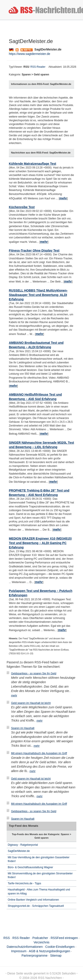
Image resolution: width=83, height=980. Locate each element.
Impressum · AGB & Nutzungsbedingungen (41, 951)
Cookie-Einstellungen (60, 947)
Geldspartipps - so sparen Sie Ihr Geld (34, 673)
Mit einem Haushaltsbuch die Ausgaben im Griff (39, 753)
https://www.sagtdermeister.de (30, 54)
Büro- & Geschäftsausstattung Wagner (30, 867)
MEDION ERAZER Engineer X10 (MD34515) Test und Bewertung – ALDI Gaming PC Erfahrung (40, 543)
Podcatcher (40, 938)
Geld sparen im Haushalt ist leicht (31, 703)
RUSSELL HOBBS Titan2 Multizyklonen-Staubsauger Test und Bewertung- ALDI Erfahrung (38, 295)
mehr (63, 198)
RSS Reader (21, 938)
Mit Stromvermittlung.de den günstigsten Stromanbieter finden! (40, 875)
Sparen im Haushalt (23, 728)
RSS (7, 938)
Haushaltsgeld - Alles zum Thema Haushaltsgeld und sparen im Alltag (39, 891)
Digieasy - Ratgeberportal (23, 845)
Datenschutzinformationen (25, 947)
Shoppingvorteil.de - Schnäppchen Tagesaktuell (36, 906)
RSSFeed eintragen (64, 938)
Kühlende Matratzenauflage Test (33, 164)
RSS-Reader (38, 67)
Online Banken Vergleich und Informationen (33, 900)
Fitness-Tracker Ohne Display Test (34, 251)
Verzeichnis (42, 942)
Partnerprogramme (35, 956)
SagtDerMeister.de (19, 851)
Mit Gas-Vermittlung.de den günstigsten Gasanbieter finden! (39, 859)
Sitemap (56, 956)
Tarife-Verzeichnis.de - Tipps (24, 883)
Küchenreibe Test (22, 207)
